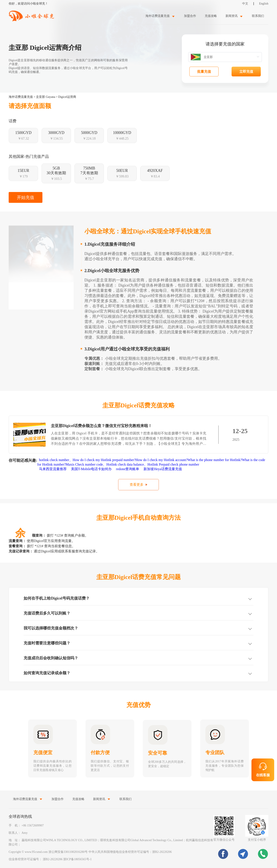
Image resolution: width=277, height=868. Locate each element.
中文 (245, 4)
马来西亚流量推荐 (53, 469)
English (264, 4)
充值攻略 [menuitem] (211, 16)
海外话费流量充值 (21, 97)
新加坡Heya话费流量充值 (163, 469)
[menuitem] (160, 16)
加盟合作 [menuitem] (190, 16)
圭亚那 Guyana (46, 97)
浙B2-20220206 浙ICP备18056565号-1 (67, 859)
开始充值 (26, 197)
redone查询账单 (128, 469)
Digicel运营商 (67, 97)
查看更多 (137, 485)
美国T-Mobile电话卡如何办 (92, 469)
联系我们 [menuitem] (258, 16)
